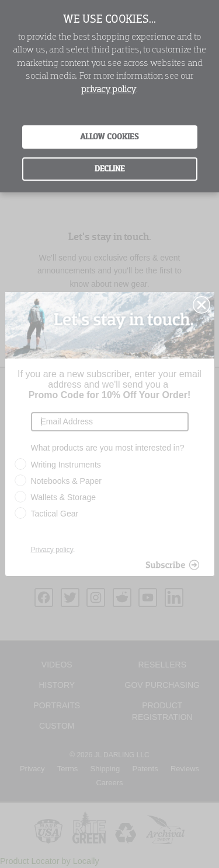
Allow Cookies (109, 137)
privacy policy (109, 90)
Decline (110, 169)
